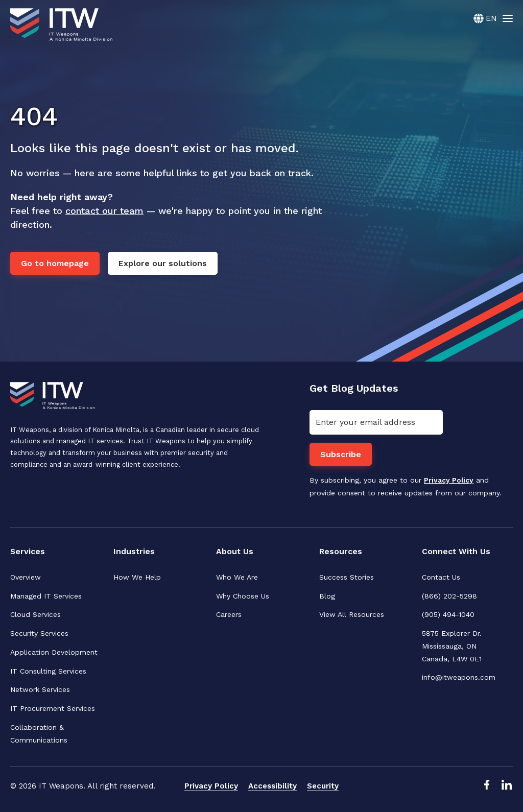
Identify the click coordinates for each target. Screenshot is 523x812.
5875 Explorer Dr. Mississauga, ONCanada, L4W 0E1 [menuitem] (453, 646)
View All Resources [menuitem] (352, 615)
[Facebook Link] (486, 788)
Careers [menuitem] (229, 615)
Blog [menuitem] (327, 596)
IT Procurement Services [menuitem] (53, 708)
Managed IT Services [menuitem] (46, 596)
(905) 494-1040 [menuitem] (448, 615)
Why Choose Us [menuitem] (243, 596)
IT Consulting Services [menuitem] (48, 671)
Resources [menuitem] (341, 551)
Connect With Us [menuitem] (457, 551)
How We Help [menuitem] (137, 577)
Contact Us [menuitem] (441, 577)
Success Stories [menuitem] (347, 577)
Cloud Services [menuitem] (35, 615)
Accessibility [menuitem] (272, 786)
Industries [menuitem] (134, 551)
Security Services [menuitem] (39, 633)
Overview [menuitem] (26, 577)
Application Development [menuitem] (54, 652)
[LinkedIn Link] (507, 788)
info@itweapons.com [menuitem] (459, 678)
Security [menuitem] (323, 786)
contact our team (104, 211)
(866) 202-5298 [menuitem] (449, 596)
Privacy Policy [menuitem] (211, 786)
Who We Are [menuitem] (237, 577)
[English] (485, 18)
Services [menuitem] (28, 551)
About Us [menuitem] (235, 551)
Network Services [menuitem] (40, 690)
